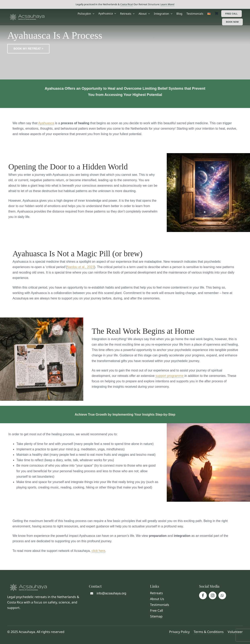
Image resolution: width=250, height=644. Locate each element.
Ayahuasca (46, 123)
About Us (157, 599)
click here (98, 551)
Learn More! (167, 4)
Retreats (156, 593)
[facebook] (203, 595)
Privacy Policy (179, 632)
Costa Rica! (127, 4)
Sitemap (156, 616)
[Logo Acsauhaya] (27, 15)
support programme (170, 376)
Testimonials (160, 605)
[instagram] (213, 595)
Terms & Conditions (208, 632)
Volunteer (235, 632)
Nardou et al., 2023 (81, 267)
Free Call (156, 610)
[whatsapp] (222, 595)
